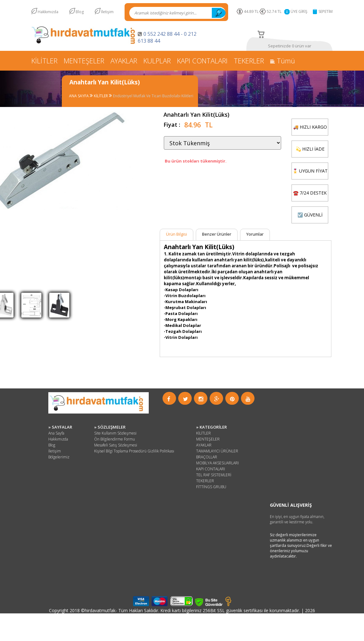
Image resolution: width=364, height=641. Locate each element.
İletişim (107, 12)
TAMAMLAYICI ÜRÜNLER (217, 451)
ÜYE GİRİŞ (299, 11)
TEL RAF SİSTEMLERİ (214, 475)
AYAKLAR (124, 61)
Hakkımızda (48, 12)
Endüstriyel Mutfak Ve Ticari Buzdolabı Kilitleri (153, 96)
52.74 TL (275, 11)
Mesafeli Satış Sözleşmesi (116, 445)
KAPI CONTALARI (202, 61)
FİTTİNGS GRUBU (211, 487)
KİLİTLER (44, 61)
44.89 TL (251, 11)
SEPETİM (326, 11)
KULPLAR (157, 61)
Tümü (283, 61)
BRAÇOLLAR (207, 457)
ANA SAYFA (79, 96)
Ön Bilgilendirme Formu (115, 439)
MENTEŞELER (84, 61)
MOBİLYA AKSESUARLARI (217, 463)
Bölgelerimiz (59, 457)
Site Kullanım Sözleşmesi (115, 433)
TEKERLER (249, 61)
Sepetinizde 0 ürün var (290, 46)
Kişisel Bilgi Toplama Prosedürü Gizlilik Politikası (134, 451)
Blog (80, 12)
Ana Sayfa (56, 433)
